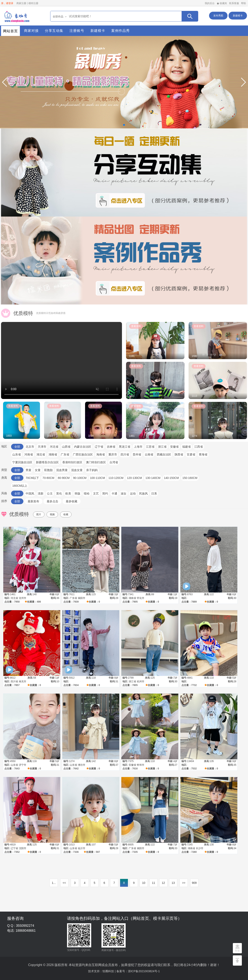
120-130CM (134, 478)
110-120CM (116, 478)
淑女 (124, 493)
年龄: (52, 594)
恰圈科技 (108, 971)
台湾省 (114, 462)
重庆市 (113, 454)
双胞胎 (48, 470)
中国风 (30, 493)
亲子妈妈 (92, 470)
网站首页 (10, 31)
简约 (105, 493)
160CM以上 (20, 486)
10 (144, 883)
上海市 (138, 447)
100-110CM (97, 478)
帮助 (243, 3)
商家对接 (31, 31)
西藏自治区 (164, 454)
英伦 (59, 493)
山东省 (17, 454)
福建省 (187, 447)
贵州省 (137, 454)
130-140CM (153, 478)
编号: (7, 594)
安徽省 (174, 447)
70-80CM (48, 478)
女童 (38, 470)
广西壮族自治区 (83, 454)
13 (173, 883)
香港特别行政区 (72, 462)
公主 (50, 493)
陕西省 (179, 454)
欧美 (68, 493)
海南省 (101, 454)
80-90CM (64, 478)
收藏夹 (222, 3)
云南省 (149, 454)
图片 (39, 514)
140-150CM (171, 478)
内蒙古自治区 (83, 447)
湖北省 (41, 454)
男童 (28, 470)
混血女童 (77, 470)
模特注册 (33, 3)
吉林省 (111, 447)
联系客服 (234, 3)
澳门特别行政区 (96, 462)
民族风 (143, 493)
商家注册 (21, 3)
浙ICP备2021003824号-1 (144, 971)
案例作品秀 (121, 31)
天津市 (42, 447)
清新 (41, 493)
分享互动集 (54, 31)
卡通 (114, 493)
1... (54, 883)
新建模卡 (238, 16)
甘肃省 (191, 454)
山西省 (66, 447)
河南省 (29, 454)
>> (184, 883)
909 (194, 883)
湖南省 (53, 454)
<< (64, 883)
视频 (52, 514)
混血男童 (62, 470)
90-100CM (80, 478)
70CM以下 (32, 478)
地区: (7, 598)
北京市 (30, 447)
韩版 (77, 493)
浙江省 (162, 447)
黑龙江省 (125, 447)
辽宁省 (99, 447)
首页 (16, 16)
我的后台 (210, 3)
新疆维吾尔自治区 (47, 462)
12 (163, 883)
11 (154, 883)
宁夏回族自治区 (22, 462)
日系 (154, 493)
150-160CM (190, 478)
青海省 (203, 454)
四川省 (125, 454)
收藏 (66, 514)
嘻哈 (87, 493)
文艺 (96, 493)
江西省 (199, 447)
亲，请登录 (7, 3)
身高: (30, 594)
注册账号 (77, 31)
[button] (5, 82)
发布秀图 (218, 16)
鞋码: (54, 598)
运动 (133, 493)
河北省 (54, 447)
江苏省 (150, 447)
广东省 (65, 454)
